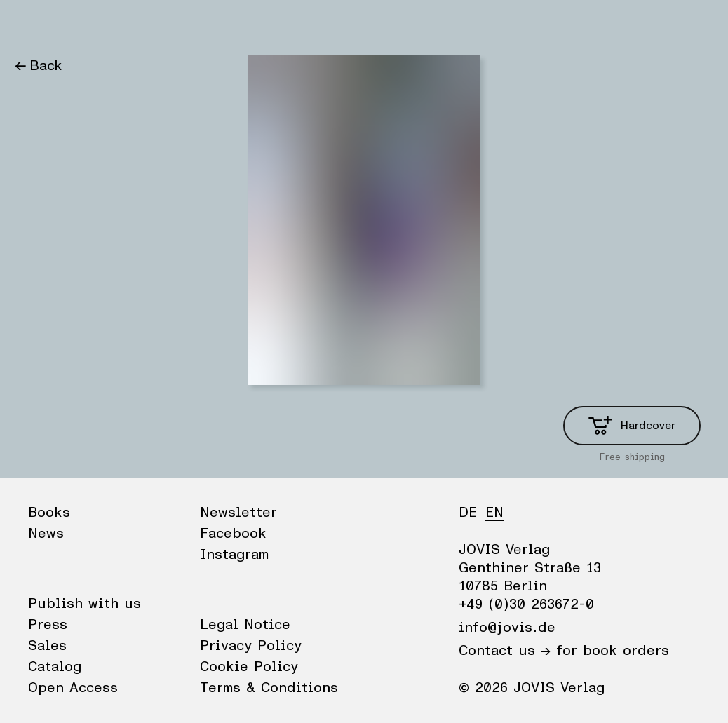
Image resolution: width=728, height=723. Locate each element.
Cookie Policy (249, 667)
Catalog (55, 667)
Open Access (73, 688)
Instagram (234, 555)
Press (48, 625)
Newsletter (238, 513)
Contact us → (505, 651)
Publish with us (85, 604)
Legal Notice (245, 625)
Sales (47, 646)
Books (34, 25)
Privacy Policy (251, 646)
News (87, 25)
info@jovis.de (507, 628)
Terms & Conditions (269, 688)
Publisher (148, 25)
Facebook (233, 534)
